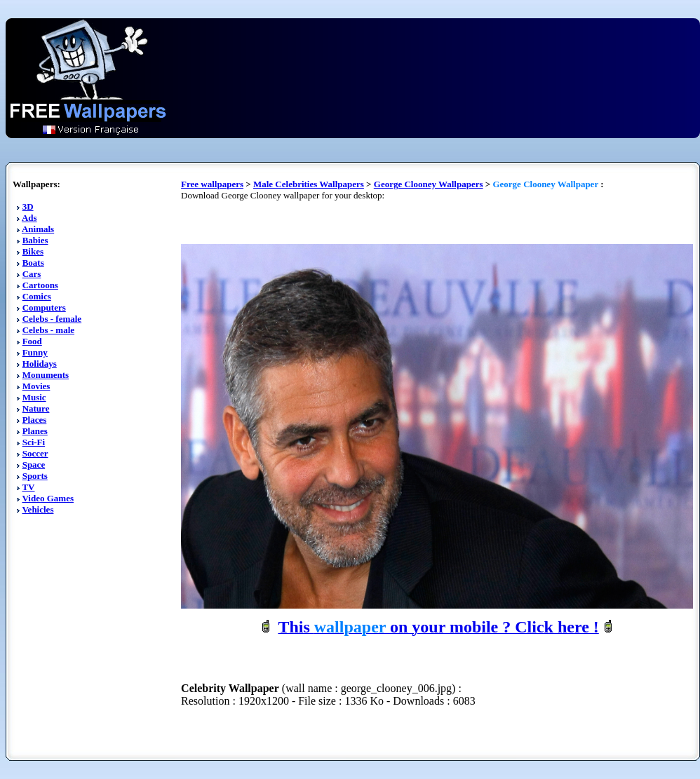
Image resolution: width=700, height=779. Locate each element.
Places (35, 420)
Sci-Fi (34, 442)
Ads (29, 218)
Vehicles (38, 509)
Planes (35, 431)
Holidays (40, 364)
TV (28, 487)
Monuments (46, 375)
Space (34, 465)
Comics (37, 296)
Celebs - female (52, 319)
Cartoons (40, 285)
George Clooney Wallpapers (429, 184)
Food (32, 341)
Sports (35, 476)
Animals (38, 229)
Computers (44, 307)
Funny (35, 352)
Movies (36, 386)
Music (34, 397)
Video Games (48, 498)
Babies (35, 240)
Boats (33, 263)
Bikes (33, 251)
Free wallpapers (212, 184)
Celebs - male (48, 330)
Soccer (35, 453)
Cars (32, 274)
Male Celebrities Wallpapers (309, 184)
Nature (36, 408)
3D (28, 206)
